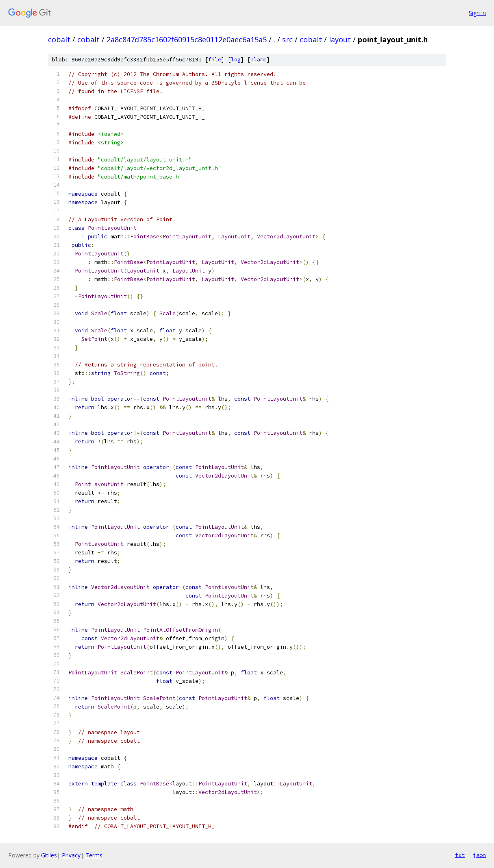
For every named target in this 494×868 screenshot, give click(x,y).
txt (460, 855)
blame (259, 60)
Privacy (71, 855)
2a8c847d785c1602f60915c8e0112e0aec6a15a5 (187, 39)
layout (340, 39)
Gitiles (49, 855)
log (236, 60)
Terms (94, 855)
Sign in (477, 13)
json (479, 855)
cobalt (59, 39)
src (287, 39)
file (215, 60)
